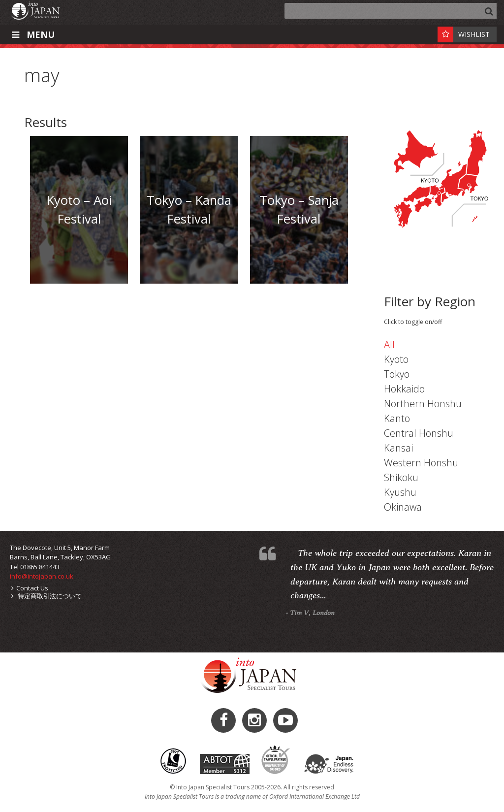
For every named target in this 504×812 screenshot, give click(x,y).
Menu (32, 34)
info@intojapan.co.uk (42, 576)
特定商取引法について (47, 596)
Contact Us (30, 588)
